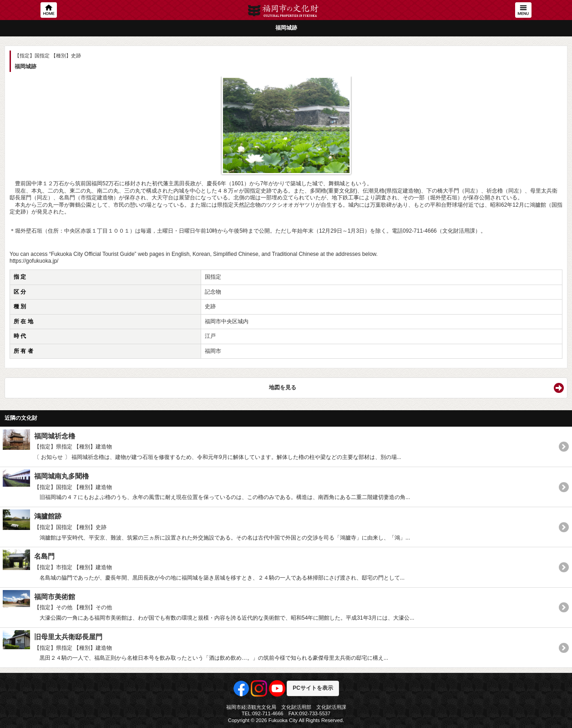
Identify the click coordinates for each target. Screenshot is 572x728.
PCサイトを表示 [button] (313, 688)
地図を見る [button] (283, 387)
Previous (21, 119)
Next (551, 119)
